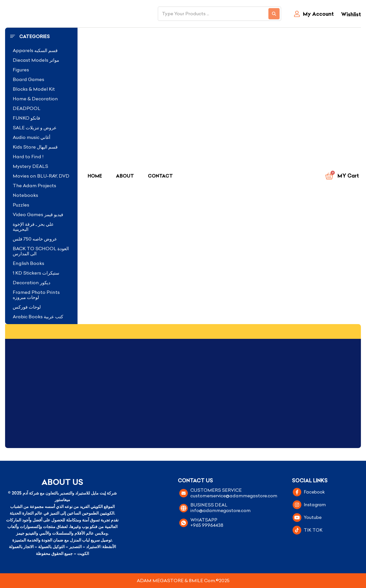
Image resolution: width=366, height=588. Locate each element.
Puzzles (21, 205)
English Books (28, 263)
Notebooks (25, 195)
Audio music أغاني (32, 137)
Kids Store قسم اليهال (35, 147)
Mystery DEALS (30, 166)
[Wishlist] (350, 15)
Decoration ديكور (32, 283)
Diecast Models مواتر (36, 60)
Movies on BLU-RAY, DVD (41, 176)
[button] (41, 37)
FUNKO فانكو (26, 118)
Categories (35, 36)
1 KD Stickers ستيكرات (36, 273)
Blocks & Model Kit (34, 89)
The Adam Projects (34, 186)
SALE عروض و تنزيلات (35, 128)
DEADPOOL (27, 108)
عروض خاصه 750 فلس (35, 239)
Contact (160, 176)
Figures (21, 70)
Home (95, 176)
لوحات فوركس (27, 307)
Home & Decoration (35, 99)
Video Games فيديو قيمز (38, 214)
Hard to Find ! (28, 157)
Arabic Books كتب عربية (38, 317)
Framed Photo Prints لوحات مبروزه (36, 295)
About (125, 176)
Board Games (28, 79)
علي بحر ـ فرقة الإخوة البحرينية (33, 227)
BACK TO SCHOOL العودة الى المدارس (41, 251)
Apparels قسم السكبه (35, 50)
